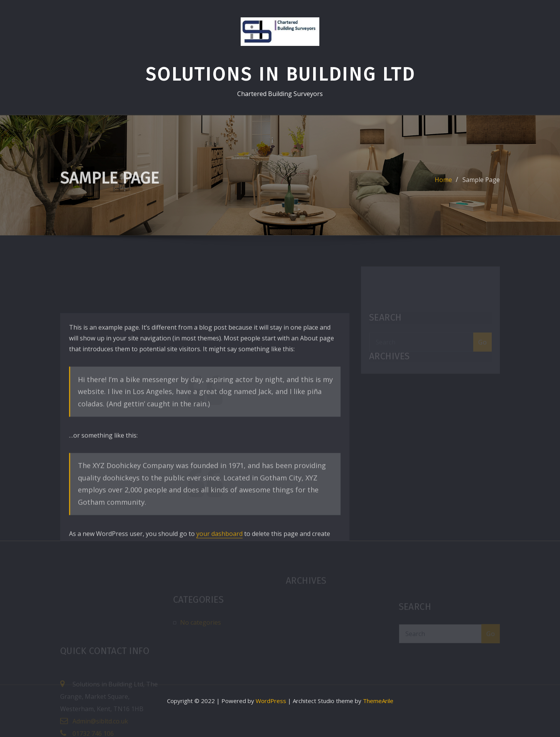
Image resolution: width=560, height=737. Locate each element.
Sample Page (481, 184)
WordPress (271, 701)
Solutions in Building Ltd (280, 74)
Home (443, 184)
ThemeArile (378, 701)
